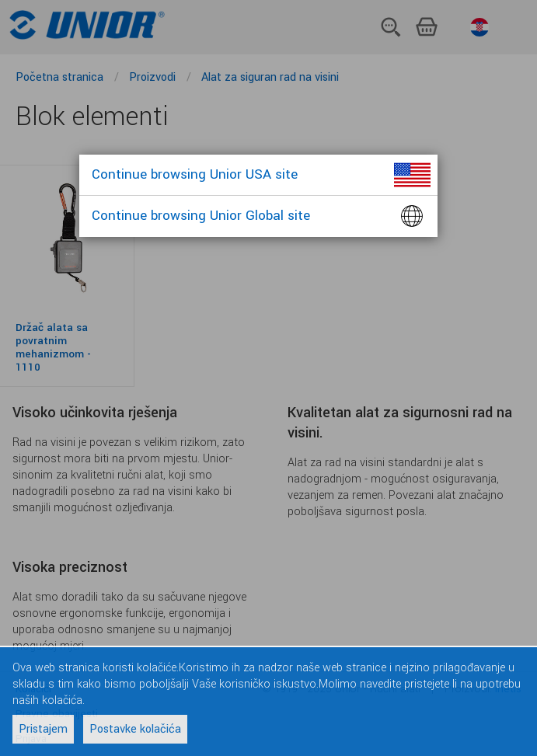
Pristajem (43, 729)
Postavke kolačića (135, 729)
